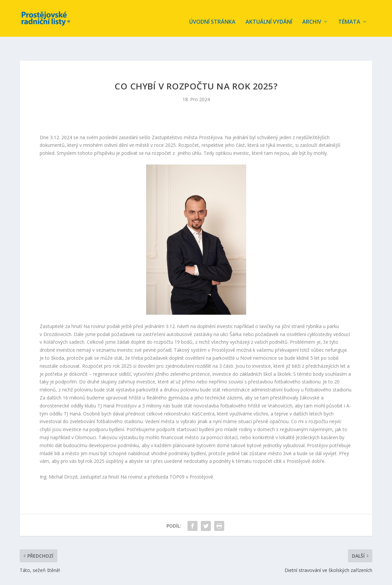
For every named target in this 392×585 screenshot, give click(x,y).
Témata (349, 16)
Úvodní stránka (212, 16)
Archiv (312, 16)
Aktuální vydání (269, 16)
